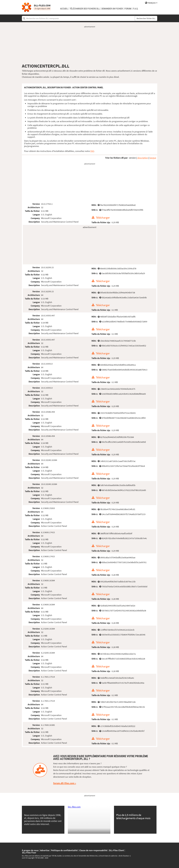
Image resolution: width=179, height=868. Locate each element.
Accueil (64, 9)
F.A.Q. (136, 9)
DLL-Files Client (116, 850)
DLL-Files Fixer (29, 853)
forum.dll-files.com (64, 783)
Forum (128, 9)
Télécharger (103, 218)
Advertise (45, 850)
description (143, 158)
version (132, 158)
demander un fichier (112, 9)
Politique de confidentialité (64, 850)
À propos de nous (30, 850)
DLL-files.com (74, 807)
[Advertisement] (90, 46)
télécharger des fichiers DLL (85, 9)
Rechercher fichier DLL (146, 18)
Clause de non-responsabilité (93, 850)
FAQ (92, 151)
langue (153, 158)
